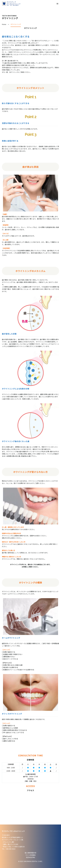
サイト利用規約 (31, 855)
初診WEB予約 (31, 857)
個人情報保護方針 (31, 853)
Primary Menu (57, 4)
